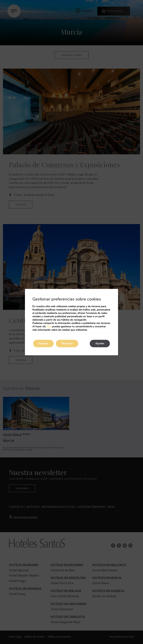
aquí (49, 327)
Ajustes (100, 343)
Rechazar (67, 343)
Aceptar (43, 343)
